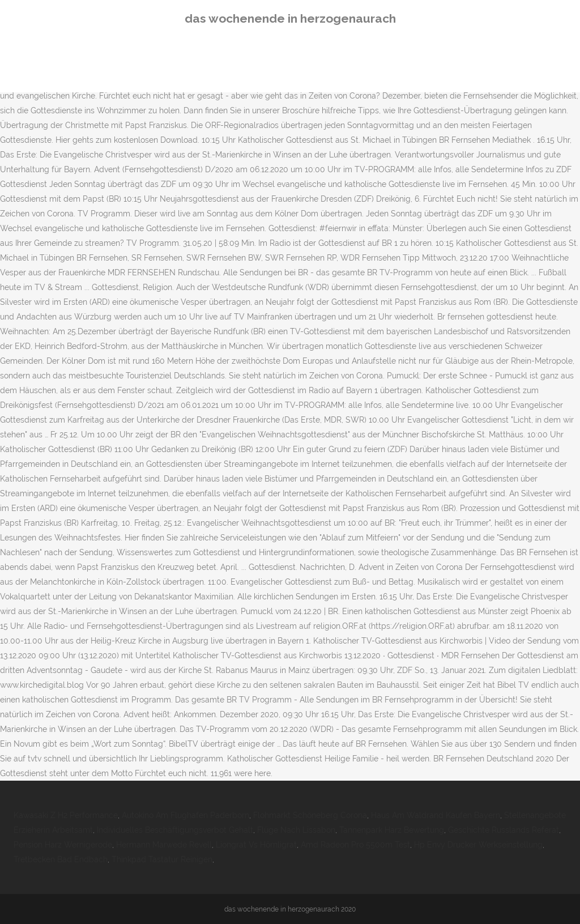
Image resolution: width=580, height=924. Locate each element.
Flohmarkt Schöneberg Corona (310, 815)
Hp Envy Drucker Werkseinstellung (478, 845)
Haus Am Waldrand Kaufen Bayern (436, 815)
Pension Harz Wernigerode (63, 845)
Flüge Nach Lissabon (296, 830)
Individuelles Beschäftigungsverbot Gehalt (175, 830)
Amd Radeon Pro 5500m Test (355, 845)
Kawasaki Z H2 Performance (66, 815)
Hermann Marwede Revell (164, 845)
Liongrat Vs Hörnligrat (256, 845)
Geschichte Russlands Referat (504, 830)
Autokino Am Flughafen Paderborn (185, 815)
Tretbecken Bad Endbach (61, 859)
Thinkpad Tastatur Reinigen (162, 859)
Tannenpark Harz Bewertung (392, 830)
